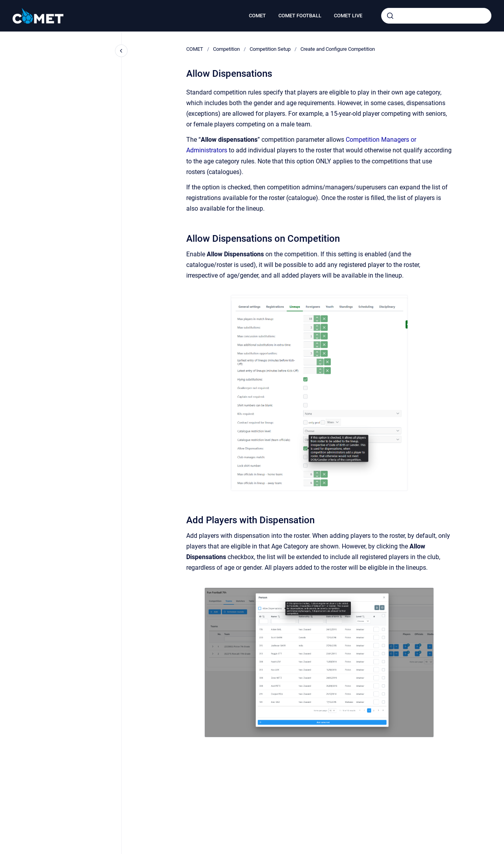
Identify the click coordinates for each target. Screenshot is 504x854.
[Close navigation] (121, 51)
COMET (257, 16)
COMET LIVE (348, 16)
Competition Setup (270, 49)
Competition (226, 49)
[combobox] (436, 16)
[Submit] (390, 16)
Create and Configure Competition (338, 49)
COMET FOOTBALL (300, 16)
